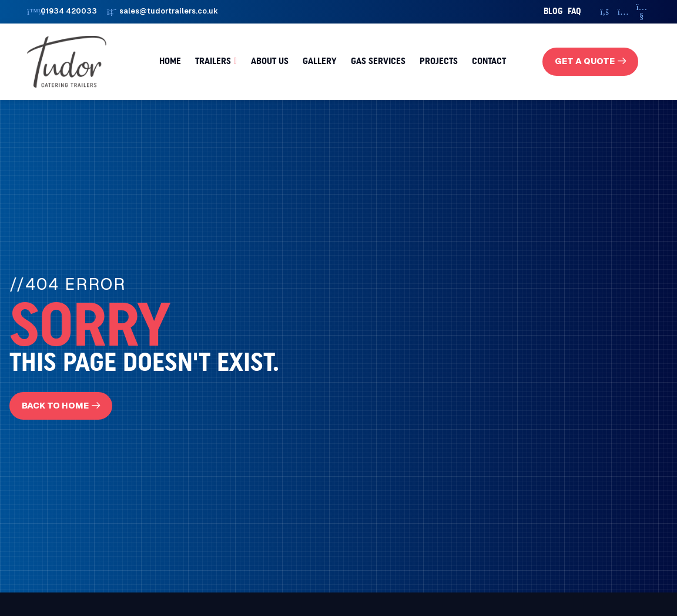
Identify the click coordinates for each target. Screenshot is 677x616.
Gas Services (378, 61)
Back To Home (55, 406)
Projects (439, 61)
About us (270, 61)
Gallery (320, 61)
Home (170, 61)
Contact (489, 61)
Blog (553, 11)
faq (574, 11)
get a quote (585, 61)
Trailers (213, 61)
